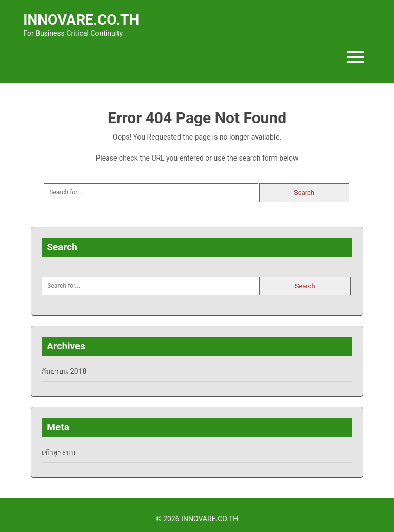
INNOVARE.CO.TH (81, 20)
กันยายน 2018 (64, 371)
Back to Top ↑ (357, 519)
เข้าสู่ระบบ (58, 452)
